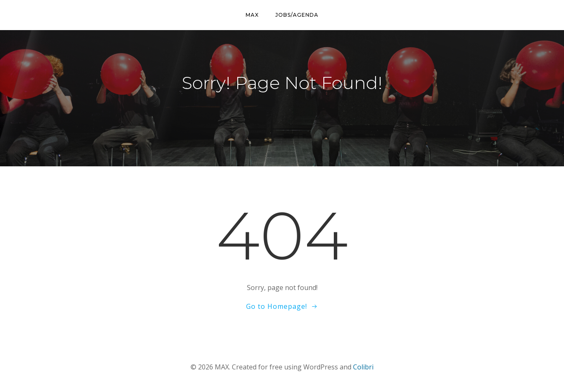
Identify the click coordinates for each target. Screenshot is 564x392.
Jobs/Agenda (297, 15)
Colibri (363, 367)
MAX (252, 15)
